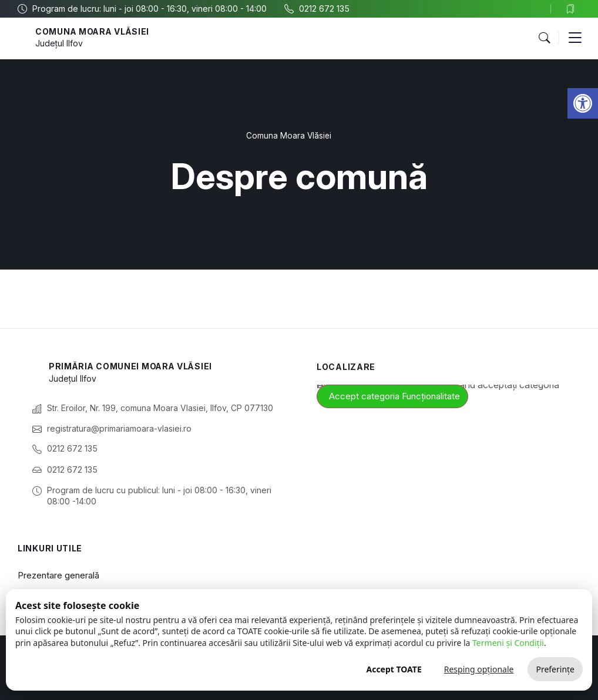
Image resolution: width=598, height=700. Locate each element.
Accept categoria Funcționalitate (394, 396)
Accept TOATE (394, 669)
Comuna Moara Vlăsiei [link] (93, 31)
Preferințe (555, 669)
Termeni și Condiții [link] (508, 643)
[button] (544, 38)
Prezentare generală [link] (58, 575)
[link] (583, 103)
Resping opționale (479, 669)
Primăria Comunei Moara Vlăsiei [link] (132, 366)
